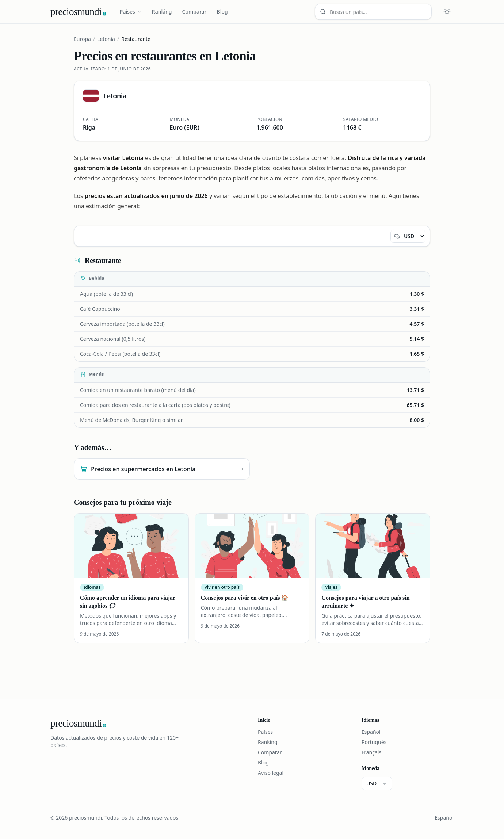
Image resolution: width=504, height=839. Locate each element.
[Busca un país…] (373, 12)
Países (131, 12)
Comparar (194, 12)
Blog (222, 12)
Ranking (162, 12)
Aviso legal (271, 773)
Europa (82, 39)
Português (374, 742)
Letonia (106, 39)
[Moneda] (408, 236)
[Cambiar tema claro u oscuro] (447, 12)
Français (371, 752)
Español (371, 732)
